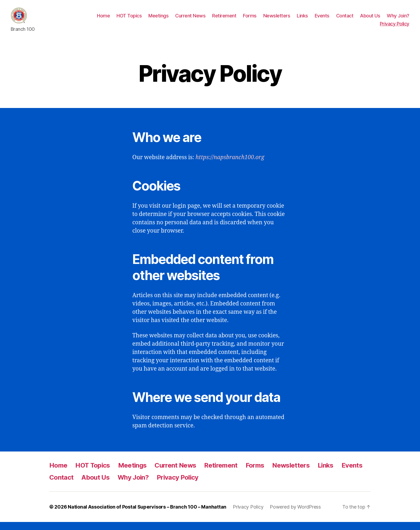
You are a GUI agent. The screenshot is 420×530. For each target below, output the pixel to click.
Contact (345, 20)
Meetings (158, 20)
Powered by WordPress (295, 515)
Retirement (224, 20)
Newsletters (277, 20)
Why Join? (398, 20)
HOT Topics (129, 20)
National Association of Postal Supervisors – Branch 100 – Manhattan (147, 515)
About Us (370, 20)
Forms (250, 20)
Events (322, 20)
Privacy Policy (395, 28)
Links (302, 20)
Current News (190, 20)
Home (103, 20)
